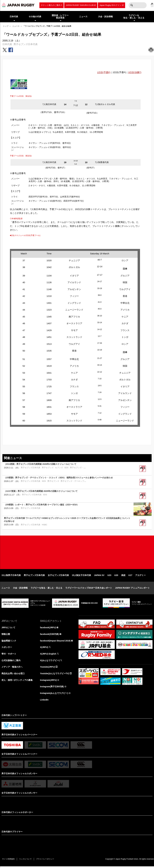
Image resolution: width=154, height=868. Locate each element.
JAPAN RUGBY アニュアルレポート (132, 589)
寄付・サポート (9, 655)
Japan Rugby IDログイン (110, 5)
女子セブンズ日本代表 (58, 576)
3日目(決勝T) (135, 72)
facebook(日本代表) (50, 635)
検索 (132, 5)
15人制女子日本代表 (82, 576)
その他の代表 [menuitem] (35, 17)
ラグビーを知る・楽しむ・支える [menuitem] (134, 17)
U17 (130, 576)
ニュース (16, 26)
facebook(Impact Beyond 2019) (55, 642)
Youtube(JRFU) (48, 668)
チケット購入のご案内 (51, 5)
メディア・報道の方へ (12, 668)
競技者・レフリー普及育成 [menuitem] (60, 17)
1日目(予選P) (104, 72)
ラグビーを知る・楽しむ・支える (46, 589)
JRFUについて (8, 629)
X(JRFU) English (48, 655)
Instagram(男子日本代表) (52, 688)
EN (152, 6)
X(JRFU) (44, 648)
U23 (109, 576)
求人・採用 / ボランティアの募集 (17, 681)
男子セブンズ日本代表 (26, 44)
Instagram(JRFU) (49, 681)
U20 (116, 576)
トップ (6, 26)
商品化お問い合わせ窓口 (13, 675)
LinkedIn (44, 701)
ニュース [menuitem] (83, 17)
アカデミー (140, 576)
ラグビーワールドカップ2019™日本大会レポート (89, 589)
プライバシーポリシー (46, 860)
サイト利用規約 (9, 860)
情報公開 (6, 635)
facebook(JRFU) (48, 629)
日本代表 (7, 44)
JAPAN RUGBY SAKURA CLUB (80, 5)
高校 (123, 576)
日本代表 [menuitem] (14, 17)
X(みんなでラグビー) (50, 662)
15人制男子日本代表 (11, 576)
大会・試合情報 (20, 589)
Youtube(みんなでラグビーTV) (55, 675)
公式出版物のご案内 (11, 662)
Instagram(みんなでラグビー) (54, 695)
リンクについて (26, 860)
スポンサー (7, 648)
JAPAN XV (99, 576)
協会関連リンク (9, 642)
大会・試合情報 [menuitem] (105, 17)
